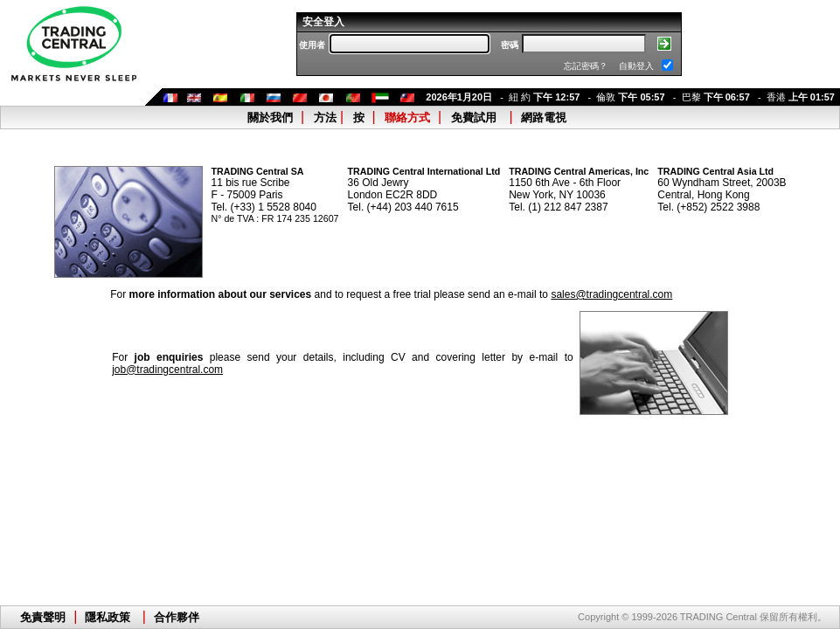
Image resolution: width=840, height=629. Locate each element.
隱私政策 (108, 617)
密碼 (510, 45)
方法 (325, 118)
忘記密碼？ (586, 66)
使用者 (312, 45)
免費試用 (474, 118)
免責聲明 (43, 617)
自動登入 (636, 66)
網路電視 (544, 118)
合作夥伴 (177, 617)
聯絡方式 (407, 118)
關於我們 (270, 118)
